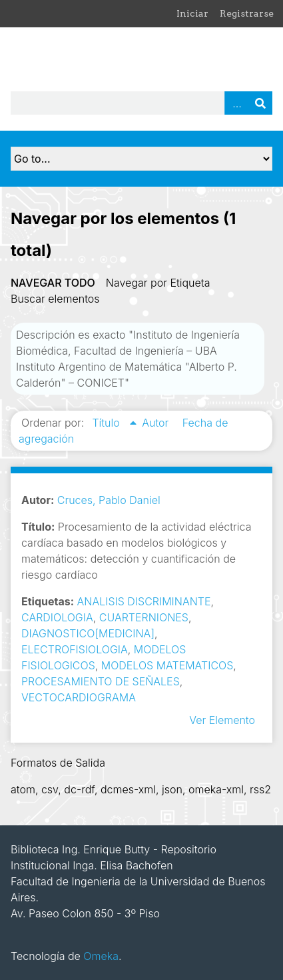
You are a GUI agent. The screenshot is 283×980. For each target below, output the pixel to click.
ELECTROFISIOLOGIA (75, 649)
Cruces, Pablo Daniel (109, 500)
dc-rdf (79, 789)
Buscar (260, 103)
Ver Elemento (222, 720)
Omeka (101, 956)
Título (107, 423)
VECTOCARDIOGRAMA (79, 697)
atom (23, 789)
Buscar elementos (55, 299)
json (172, 789)
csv (50, 789)
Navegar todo (53, 283)
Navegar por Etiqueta (158, 283)
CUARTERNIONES (144, 617)
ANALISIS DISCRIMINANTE (144, 601)
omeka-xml (216, 789)
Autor (157, 423)
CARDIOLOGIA (57, 617)
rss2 (260, 789)
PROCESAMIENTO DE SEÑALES (101, 681)
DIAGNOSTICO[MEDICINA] (88, 633)
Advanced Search (236, 103)
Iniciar (192, 13)
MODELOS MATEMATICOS (167, 665)
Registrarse (247, 13)
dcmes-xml (128, 789)
